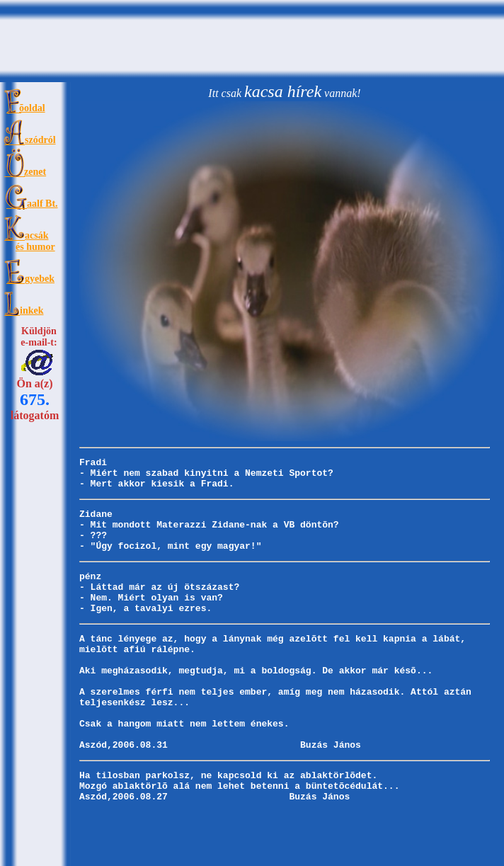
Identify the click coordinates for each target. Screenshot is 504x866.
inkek (31, 310)
